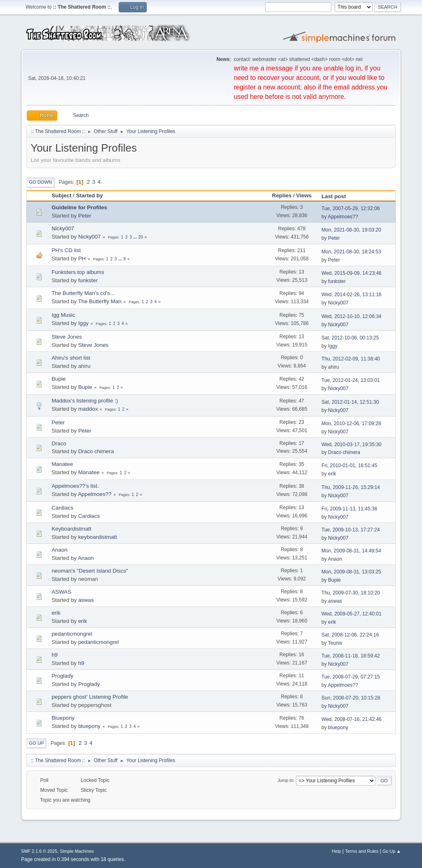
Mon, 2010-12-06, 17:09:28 (351, 423)
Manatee (62, 464)
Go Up (36, 743)
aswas (86, 600)
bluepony (89, 726)
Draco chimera (96, 451)
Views (304, 195)
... (136, 237)
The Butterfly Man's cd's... (83, 293)
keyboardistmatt (98, 537)
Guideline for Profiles (79, 207)
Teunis (335, 643)
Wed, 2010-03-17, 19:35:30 (352, 445)
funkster (88, 280)
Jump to (285, 780)
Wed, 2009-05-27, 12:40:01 (352, 614)
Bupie (59, 379)
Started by (89, 195)
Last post (337, 196)
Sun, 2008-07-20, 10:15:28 (351, 698)
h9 (55, 655)
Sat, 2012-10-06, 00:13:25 (350, 338)
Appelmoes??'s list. (75, 486)
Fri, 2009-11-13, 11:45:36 (349, 509)
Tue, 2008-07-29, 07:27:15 (350, 677)
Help (336, 851)
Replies (282, 195)
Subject (61, 195)
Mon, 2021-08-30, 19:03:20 (351, 230)
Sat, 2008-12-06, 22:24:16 (350, 635)
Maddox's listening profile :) (85, 401)
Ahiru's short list (71, 358)
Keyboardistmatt (71, 529)
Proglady (62, 676)
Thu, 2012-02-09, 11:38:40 (351, 359)
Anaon (60, 550)
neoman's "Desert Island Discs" (90, 571)
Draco (59, 443)
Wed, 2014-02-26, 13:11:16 (352, 295)
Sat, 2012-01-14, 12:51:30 (350, 402)
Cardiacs (62, 508)
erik (332, 474)
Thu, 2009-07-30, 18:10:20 (351, 593)
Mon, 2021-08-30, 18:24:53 (351, 252)
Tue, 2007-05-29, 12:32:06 (350, 208)
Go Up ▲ (392, 851)
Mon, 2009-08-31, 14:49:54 (351, 551)
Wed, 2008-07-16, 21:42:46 (352, 719)
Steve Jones (67, 337)
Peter (85, 216)
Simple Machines (77, 851)
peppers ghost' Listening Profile (90, 697)
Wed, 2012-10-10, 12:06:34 (352, 316)
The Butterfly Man (100, 301)
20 (141, 237)
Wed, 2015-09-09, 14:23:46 (352, 273)
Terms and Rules (362, 851)
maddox (88, 409)
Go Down (40, 182)
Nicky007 (63, 228)
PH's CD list (66, 250)
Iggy (83, 323)
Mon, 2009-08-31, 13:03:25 (351, 572)
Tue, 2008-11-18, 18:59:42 (350, 656)
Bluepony (63, 718)
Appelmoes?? (343, 217)
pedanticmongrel (72, 634)
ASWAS (61, 592)
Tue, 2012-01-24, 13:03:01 (350, 380)
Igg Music (63, 315)
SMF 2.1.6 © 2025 (39, 851)
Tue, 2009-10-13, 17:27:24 (350, 530)
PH (82, 259)
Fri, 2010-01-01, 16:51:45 (349, 466)
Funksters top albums (78, 272)
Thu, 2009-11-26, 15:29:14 (351, 487)
